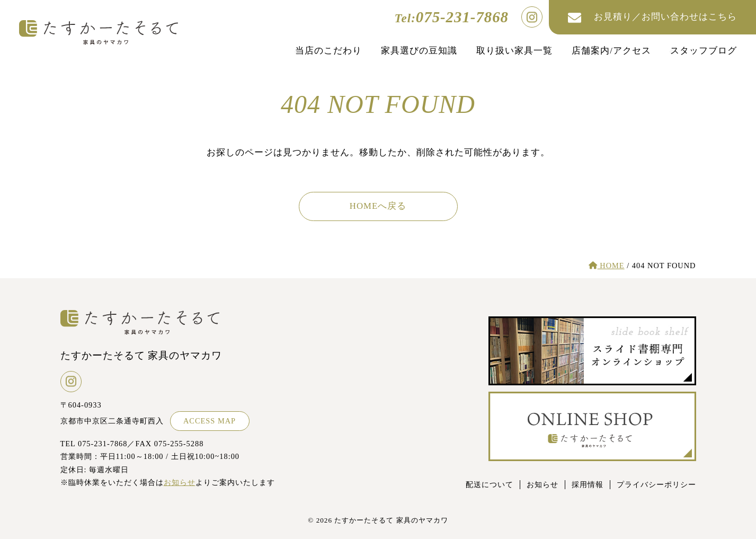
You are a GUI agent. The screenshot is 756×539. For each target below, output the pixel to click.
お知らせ (180, 482)
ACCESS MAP (210, 421)
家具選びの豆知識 (419, 51)
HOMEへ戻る (378, 206)
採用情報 (588, 484)
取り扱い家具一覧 (514, 51)
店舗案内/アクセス (611, 51)
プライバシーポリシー (656, 484)
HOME (607, 266)
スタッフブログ (704, 51)
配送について (490, 484)
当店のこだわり (328, 51)
